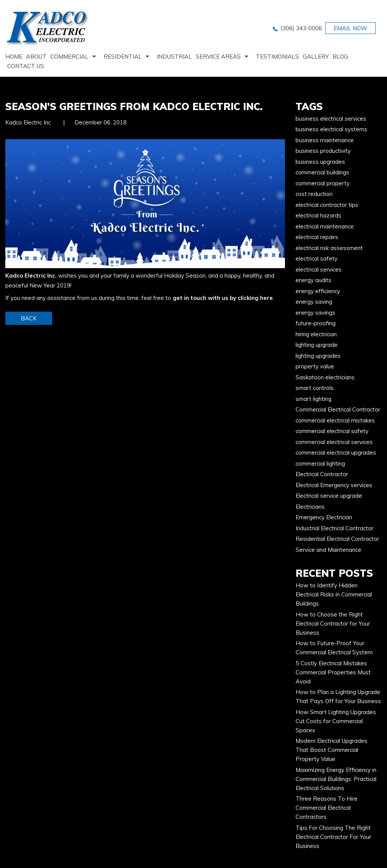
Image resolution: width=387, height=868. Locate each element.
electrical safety (317, 259)
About (36, 57)
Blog (340, 57)
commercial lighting (320, 464)
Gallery (316, 57)
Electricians (310, 507)
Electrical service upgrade (329, 496)
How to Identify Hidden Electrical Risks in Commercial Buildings (334, 594)
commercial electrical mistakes (335, 420)
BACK (29, 318)
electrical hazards (318, 215)
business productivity (323, 151)
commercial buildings (322, 172)
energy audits (313, 280)
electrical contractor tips (327, 205)
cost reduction (314, 194)
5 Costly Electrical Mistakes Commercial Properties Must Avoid (333, 672)
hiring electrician (316, 334)
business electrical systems (331, 129)
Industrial (174, 57)
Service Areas (218, 57)
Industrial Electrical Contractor (334, 528)
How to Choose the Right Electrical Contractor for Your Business (333, 623)
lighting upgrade (317, 345)
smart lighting (313, 399)
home (14, 57)
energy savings (315, 313)
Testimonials (277, 57)
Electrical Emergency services (334, 485)
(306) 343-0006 (301, 28)
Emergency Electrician (324, 517)
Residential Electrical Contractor (337, 539)
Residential (123, 57)
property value (315, 366)
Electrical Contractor (322, 474)
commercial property (323, 183)
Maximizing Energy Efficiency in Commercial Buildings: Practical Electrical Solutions (336, 779)
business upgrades (320, 162)
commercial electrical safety (332, 431)
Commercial (69, 57)
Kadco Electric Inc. (31, 276)
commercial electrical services (334, 442)
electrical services (319, 269)
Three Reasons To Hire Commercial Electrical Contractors (327, 808)
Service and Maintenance (328, 550)
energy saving (314, 302)
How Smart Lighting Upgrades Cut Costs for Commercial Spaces (336, 721)
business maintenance (325, 140)
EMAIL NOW (351, 28)
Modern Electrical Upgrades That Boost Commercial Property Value (331, 750)
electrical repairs (317, 237)
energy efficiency (318, 291)
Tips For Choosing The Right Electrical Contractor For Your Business (333, 837)
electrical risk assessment (329, 248)
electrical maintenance (325, 226)
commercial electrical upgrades (336, 453)
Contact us (26, 66)
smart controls (315, 388)
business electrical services (331, 119)
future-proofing (316, 323)
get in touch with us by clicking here (223, 298)
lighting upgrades (318, 356)
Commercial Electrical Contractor (338, 409)
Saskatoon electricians (325, 377)
